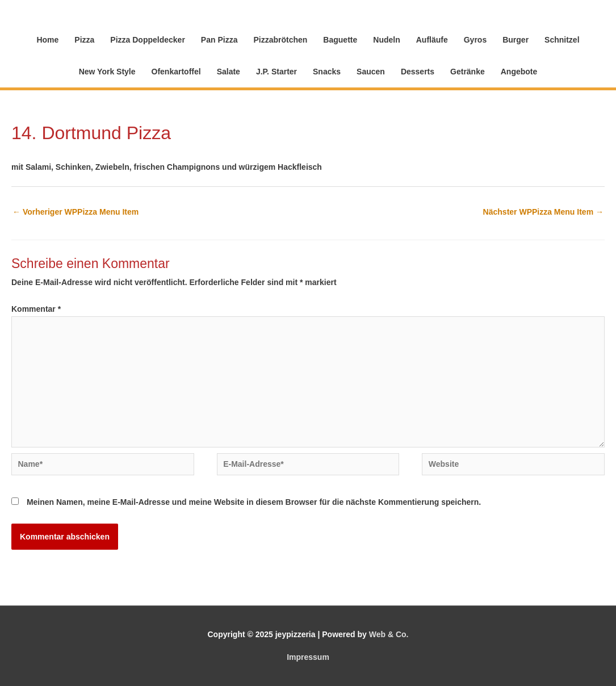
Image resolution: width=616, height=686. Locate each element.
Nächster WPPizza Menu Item (543, 212)
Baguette (340, 40)
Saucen (371, 72)
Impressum (308, 657)
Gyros (475, 40)
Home (47, 40)
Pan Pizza (219, 40)
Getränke (468, 72)
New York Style (107, 72)
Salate (229, 72)
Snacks (327, 72)
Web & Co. (389, 634)
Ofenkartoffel (176, 72)
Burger (516, 40)
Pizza (84, 40)
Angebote (519, 72)
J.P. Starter (276, 72)
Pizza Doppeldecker (148, 40)
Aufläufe (432, 40)
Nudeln (386, 40)
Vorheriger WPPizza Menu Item (76, 212)
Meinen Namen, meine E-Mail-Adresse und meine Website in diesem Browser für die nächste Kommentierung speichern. (254, 502)
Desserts (418, 72)
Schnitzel (562, 40)
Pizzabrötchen (280, 40)
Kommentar (36, 309)
